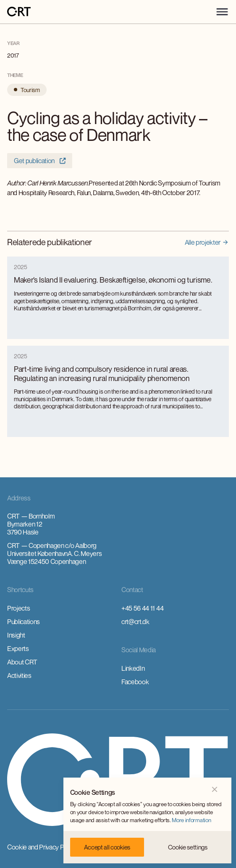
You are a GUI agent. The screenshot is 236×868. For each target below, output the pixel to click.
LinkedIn (133, 668)
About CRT (22, 662)
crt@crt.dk (135, 622)
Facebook (135, 682)
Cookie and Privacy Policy (42, 847)
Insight (16, 635)
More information (191, 820)
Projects (18, 608)
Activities (19, 675)
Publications (24, 622)
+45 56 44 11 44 (142, 608)
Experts (18, 648)
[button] (222, 12)
